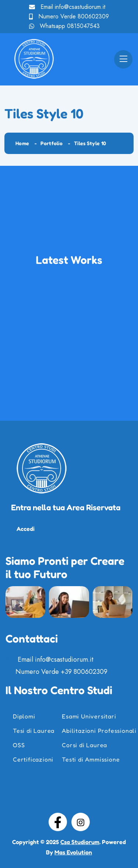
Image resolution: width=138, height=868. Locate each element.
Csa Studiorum (80, 842)
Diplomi (24, 716)
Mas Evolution (73, 852)
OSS (19, 745)
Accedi (26, 529)
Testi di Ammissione (91, 759)
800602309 (93, 16)
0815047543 (83, 26)
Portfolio (52, 143)
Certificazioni (33, 759)
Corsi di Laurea (84, 745)
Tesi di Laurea (34, 731)
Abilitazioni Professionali (99, 731)
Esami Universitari (89, 716)
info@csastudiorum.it (80, 7)
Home (22, 143)
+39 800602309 (84, 672)
